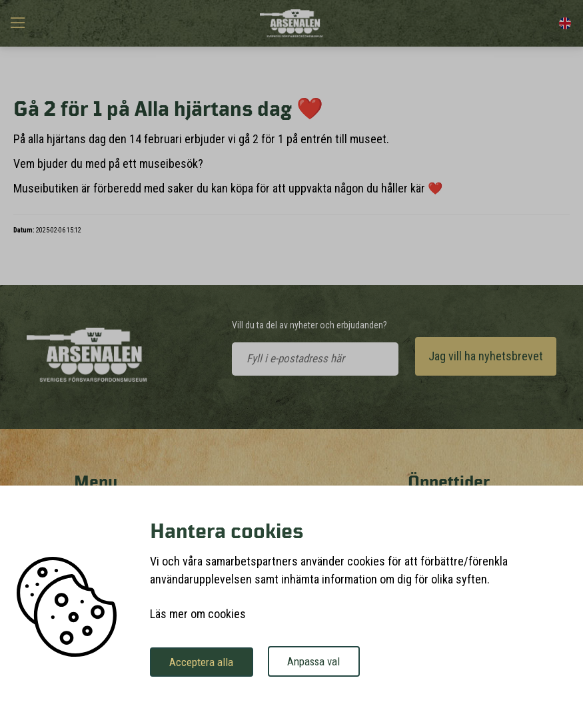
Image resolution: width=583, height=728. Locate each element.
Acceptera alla (206, 662)
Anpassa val (330, 662)
